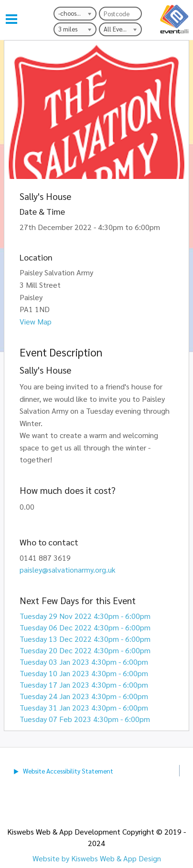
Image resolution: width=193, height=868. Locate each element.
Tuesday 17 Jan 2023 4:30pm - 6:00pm (84, 685)
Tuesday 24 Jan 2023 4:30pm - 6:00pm (84, 696)
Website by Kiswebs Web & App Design (97, 858)
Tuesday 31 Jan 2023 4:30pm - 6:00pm (84, 707)
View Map (36, 321)
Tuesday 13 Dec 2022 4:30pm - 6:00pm (85, 639)
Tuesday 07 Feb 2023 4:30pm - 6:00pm (85, 719)
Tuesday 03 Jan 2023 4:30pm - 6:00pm (84, 662)
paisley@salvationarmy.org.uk (68, 570)
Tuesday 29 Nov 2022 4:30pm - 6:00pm (85, 616)
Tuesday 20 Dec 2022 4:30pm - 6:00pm (85, 650)
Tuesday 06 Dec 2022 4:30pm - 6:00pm (85, 627)
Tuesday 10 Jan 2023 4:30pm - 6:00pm (84, 673)
